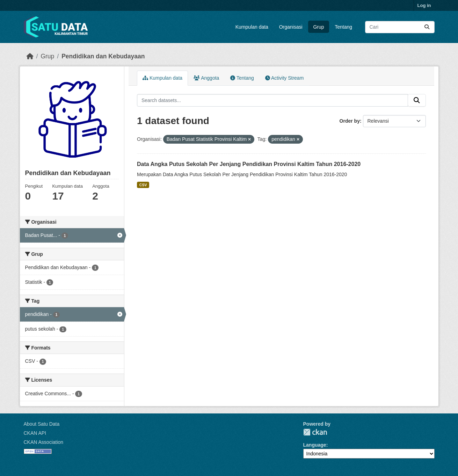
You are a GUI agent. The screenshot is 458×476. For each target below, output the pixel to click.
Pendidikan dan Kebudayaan (103, 56)
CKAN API (35, 433)
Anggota (206, 78)
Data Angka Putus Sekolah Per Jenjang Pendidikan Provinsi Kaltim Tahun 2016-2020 (249, 164)
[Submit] (427, 27)
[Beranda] (30, 56)
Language (315, 445)
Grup (318, 27)
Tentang (343, 27)
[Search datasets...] (400, 27)
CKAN (315, 432)
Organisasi (291, 27)
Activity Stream (284, 78)
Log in (424, 5)
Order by (350, 121)
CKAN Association (44, 442)
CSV (143, 185)
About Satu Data (42, 424)
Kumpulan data (252, 27)
